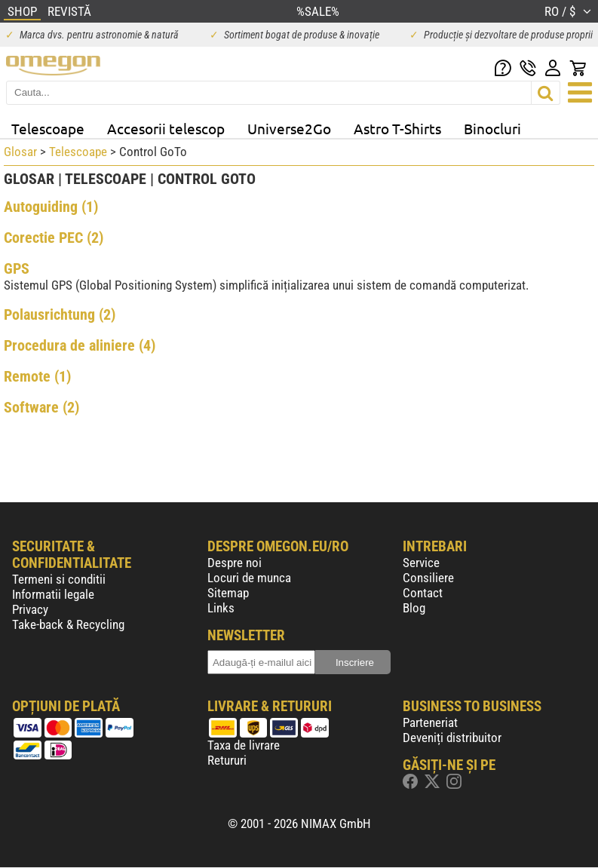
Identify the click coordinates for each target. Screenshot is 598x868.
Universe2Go (289, 128)
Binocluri (492, 128)
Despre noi (235, 563)
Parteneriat (430, 722)
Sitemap (228, 593)
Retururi (227, 760)
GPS (17, 268)
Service (421, 563)
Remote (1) (37, 376)
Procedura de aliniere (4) (80, 345)
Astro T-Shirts (397, 128)
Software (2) (41, 407)
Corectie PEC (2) (54, 238)
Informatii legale (53, 594)
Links (221, 608)
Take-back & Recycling (68, 624)
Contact (423, 593)
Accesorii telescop (166, 128)
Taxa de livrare (244, 745)
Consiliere (428, 578)
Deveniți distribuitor (452, 738)
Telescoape (48, 128)
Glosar (20, 152)
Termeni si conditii (59, 579)
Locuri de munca (249, 578)
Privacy (30, 609)
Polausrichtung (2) (60, 314)
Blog (414, 608)
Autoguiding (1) (51, 207)
